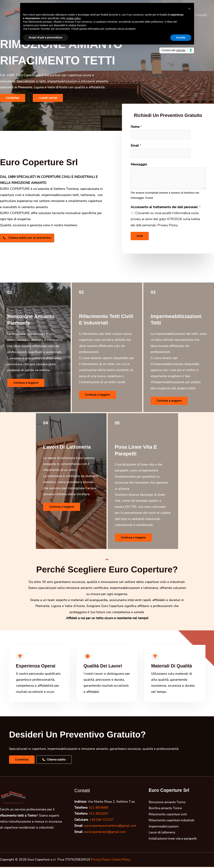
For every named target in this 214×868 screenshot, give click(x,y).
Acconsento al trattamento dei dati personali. (166, 208)
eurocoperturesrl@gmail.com (106, 833)
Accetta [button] (181, 37)
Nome (136, 127)
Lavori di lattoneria (163, 833)
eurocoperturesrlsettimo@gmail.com (111, 827)
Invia (140, 237)
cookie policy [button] (73, 18)
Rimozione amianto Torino (168, 803)
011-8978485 (100, 809)
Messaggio (139, 165)
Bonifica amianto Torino (166, 809)
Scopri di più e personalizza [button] (45, 37)
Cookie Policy (122, 861)
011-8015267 (100, 815)
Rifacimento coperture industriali (173, 821)
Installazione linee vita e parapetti (174, 839)
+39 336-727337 (103, 821)
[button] (13, 98)
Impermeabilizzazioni (164, 827)
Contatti (201, 15)
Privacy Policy (101, 861)
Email (136, 146)
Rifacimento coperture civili (169, 815)
